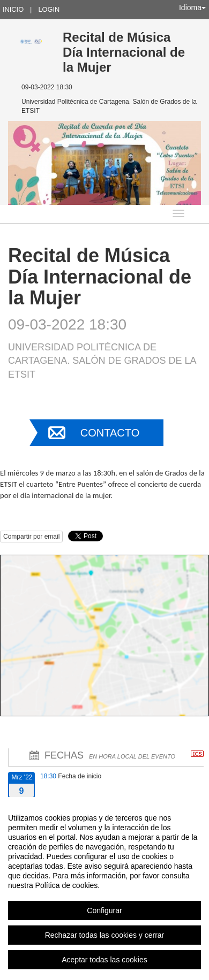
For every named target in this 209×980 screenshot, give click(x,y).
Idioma (192, 7)
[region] (104, 889)
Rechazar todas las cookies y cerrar (105, 935)
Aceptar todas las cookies (104, 960)
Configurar (104, 910)
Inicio (13, 9)
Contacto (110, 433)
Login (49, 9)
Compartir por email (31, 537)
